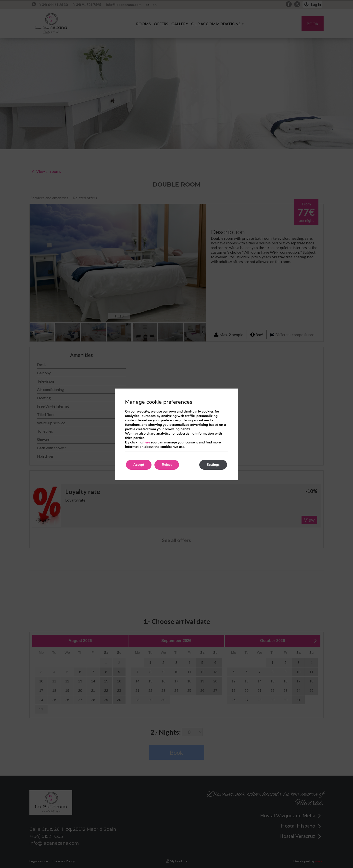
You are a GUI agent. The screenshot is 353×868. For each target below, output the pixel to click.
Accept (139, 465)
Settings (213, 465)
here (147, 442)
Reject (167, 465)
